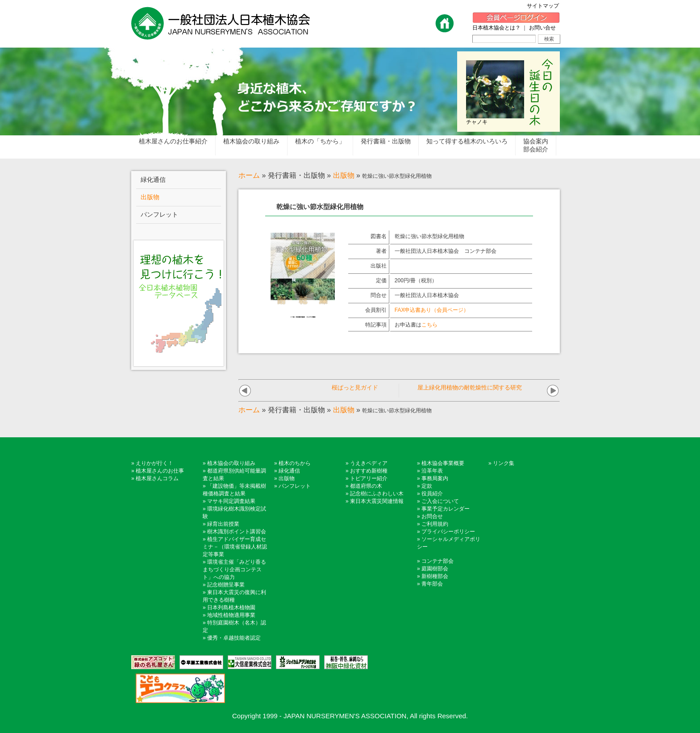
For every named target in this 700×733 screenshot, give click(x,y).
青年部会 (432, 584)
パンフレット (295, 486)
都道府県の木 (366, 486)
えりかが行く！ (154, 463)
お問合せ (432, 516)
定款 (427, 486)
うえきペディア (369, 463)
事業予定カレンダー (446, 509)
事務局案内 (435, 478)
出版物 (344, 175)
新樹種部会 (435, 576)
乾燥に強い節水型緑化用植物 (429, 236)
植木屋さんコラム (157, 478)
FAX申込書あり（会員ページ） (432, 310)
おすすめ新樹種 (369, 471)
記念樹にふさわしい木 (377, 494)
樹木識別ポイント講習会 (237, 532)
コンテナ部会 (437, 561)
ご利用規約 (435, 524)
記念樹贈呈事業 (226, 585)
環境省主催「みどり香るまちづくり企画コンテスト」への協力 (234, 570)
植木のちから (295, 463)
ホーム (249, 175)
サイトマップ (546, 6)
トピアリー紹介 (369, 478)
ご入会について (440, 501)
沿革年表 (432, 471)
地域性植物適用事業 (231, 615)
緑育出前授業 (223, 524)
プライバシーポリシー (448, 532)
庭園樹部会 (435, 569)
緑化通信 (289, 471)
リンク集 (504, 463)
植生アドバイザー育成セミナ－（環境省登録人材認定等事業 (235, 547)
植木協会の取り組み (231, 463)
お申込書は (416, 325)
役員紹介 (432, 494)
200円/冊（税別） (416, 281)
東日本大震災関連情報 (377, 501)
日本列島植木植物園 (231, 607)
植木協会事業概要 (443, 463)
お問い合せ (542, 28)
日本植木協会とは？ (496, 28)
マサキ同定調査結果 (231, 501)
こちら (429, 325)
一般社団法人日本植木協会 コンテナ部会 (446, 251)
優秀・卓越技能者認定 (234, 638)
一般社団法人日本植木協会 (427, 295)
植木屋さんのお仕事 (160, 471)
